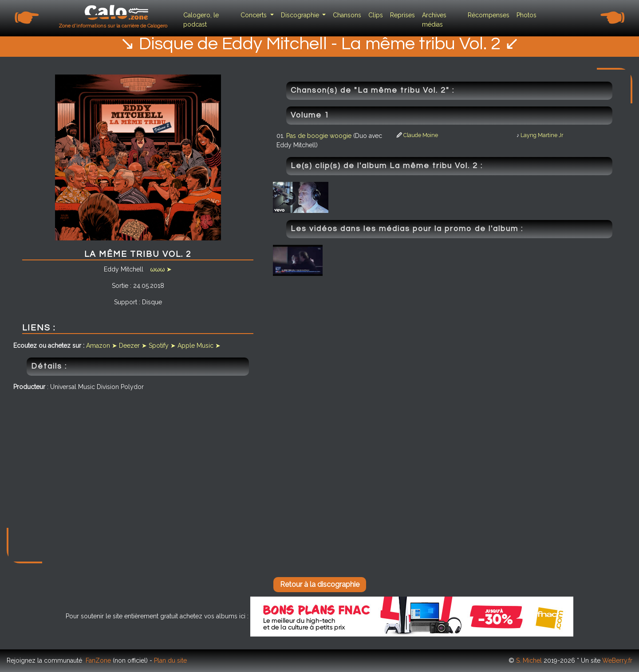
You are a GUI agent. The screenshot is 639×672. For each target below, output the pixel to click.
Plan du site (170, 660)
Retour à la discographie (320, 584)
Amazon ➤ (102, 346)
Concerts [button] (254, 15)
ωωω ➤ (161, 269)
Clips (376, 15)
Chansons (347, 15)
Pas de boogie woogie (320, 136)
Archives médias (434, 20)
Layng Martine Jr (542, 135)
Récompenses (489, 15)
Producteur (29, 387)
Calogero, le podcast (201, 20)
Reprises (402, 15)
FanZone (98, 660)
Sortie (120, 286)
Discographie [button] (301, 15)
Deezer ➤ (133, 346)
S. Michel (529, 660)
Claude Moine (421, 135)
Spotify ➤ (162, 346)
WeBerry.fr (617, 660)
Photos (527, 15)
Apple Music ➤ (199, 346)
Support (126, 302)
